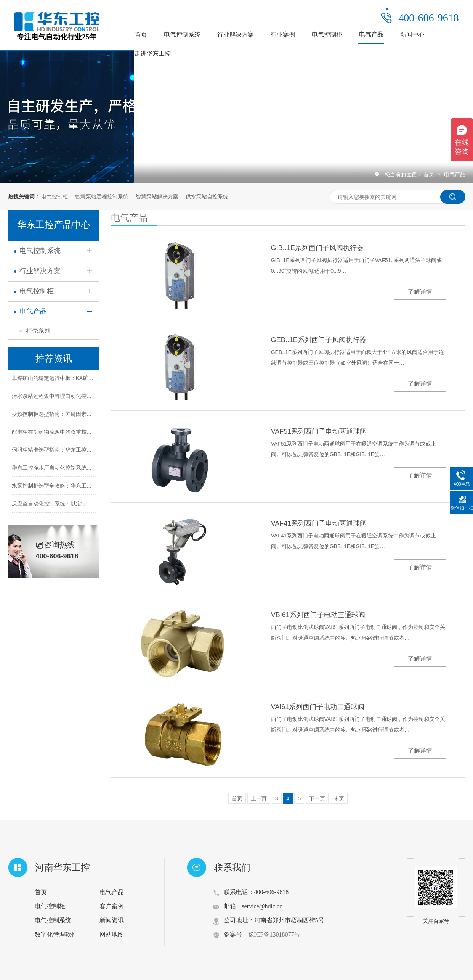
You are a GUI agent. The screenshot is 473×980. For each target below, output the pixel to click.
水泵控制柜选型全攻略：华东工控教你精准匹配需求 (73, 487)
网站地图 (112, 934)
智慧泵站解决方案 (157, 196)
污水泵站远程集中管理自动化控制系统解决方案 (68, 397)
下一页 (317, 798)
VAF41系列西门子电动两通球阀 (319, 523)
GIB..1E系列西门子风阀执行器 (317, 248)
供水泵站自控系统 (207, 196)
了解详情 (420, 292)
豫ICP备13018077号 (274, 934)
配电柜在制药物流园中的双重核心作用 (57, 433)
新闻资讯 (112, 920)
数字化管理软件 (56, 934)
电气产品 (371, 35)
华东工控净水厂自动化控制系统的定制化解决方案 (71, 469)
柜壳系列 (38, 331)
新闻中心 (412, 35)
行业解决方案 (236, 35)
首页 (141, 35)
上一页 (259, 798)
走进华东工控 (152, 54)
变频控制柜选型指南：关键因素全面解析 (60, 415)
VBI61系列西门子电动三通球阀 (318, 615)
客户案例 (112, 906)
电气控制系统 (182, 35)
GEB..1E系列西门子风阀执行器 (319, 340)
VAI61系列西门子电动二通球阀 (318, 707)
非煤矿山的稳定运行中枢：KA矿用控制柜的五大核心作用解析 (85, 380)
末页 (339, 798)
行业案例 (283, 35)
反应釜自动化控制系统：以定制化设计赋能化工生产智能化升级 (87, 505)
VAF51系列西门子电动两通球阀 (319, 431)
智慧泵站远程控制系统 (102, 196)
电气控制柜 (327, 35)
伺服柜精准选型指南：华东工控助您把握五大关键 (71, 451)
